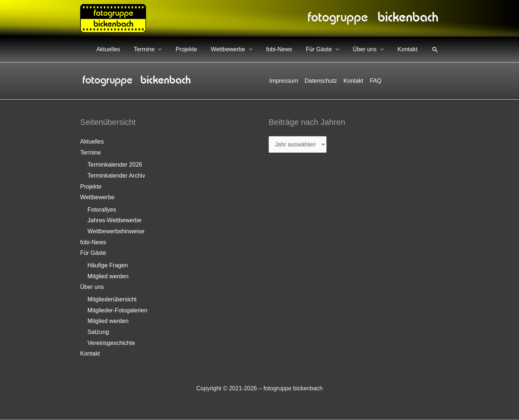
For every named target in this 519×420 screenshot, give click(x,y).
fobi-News (296, 49)
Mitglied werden (108, 276)
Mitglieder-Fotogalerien (117, 311)
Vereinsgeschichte (111, 343)
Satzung (98, 332)
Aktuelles (145, 49)
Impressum (285, 81)
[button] (435, 49)
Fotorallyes (102, 210)
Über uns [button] (372, 49)
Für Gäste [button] (331, 49)
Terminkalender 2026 (115, 165)
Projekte (213, 49)
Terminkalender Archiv (116, 176)
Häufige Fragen (108, 266)
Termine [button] (176, 49)
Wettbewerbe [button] (250, 49)
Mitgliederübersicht (112, 300)
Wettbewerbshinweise (116, 232)
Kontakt (410, 49)
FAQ (375, 81)
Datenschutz (321, 81)
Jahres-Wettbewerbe (114, 221)
